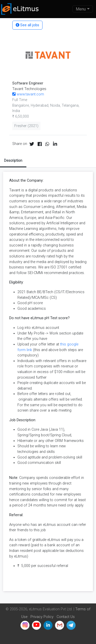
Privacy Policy (42, 617)
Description (13, 160)
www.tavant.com (28, 94)
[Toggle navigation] (83, 9)
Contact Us (66, 617)
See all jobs (27, 25)
